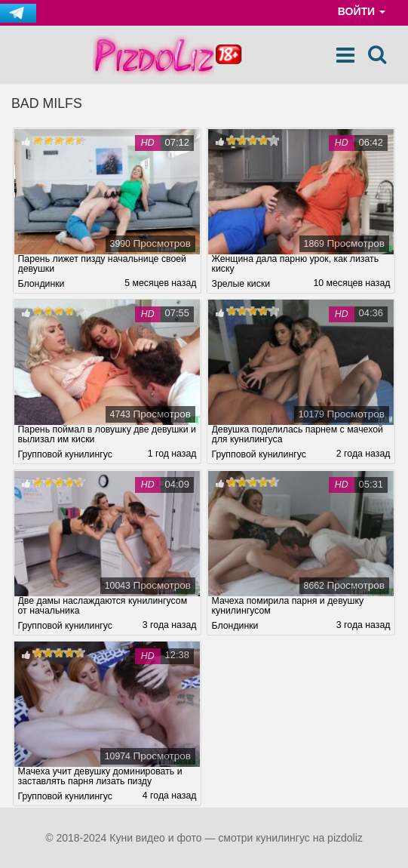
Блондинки (41, 284)
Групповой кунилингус (65, 454)
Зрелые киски (241, 284)
